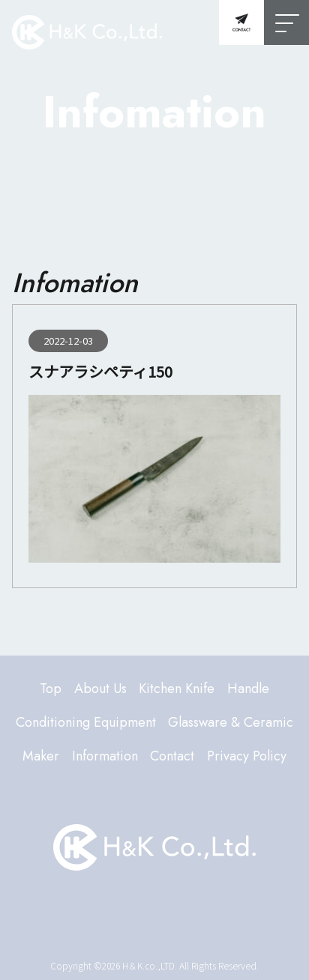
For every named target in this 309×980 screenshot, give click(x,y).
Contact (172, 756)
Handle (248, 689)
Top (51, 689)
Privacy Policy (247, 756)
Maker (41, 756)
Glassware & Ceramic (231, 722)
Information (105, 756)
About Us (100, 689)
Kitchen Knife (177, 689)
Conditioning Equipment (86, 722)
